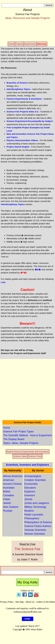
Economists (31, 484)
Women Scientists (35, 534)
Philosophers (32, 518)
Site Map (19, 602)
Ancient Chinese (12, 484)
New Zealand (11, 507)
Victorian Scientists (35, 530)
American (8, 480)
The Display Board (14, 439)
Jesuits (28, 499)
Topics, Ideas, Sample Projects (21, 443)
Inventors (30, 495)
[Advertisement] (28, 30)
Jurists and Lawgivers (37, 503)
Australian (9, 488)
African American (13, 476)
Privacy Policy (7, 602)
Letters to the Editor (46, 602)
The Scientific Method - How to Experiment (27, 435)
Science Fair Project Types (18, 432)
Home (7, 428)
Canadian (8, 495)
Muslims (29, 511)
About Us (30, 602)
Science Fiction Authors (38, 526)
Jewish (7, 503)
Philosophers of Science (38, 522)
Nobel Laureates (34, 515)
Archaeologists (33, 476)
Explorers (30, 492)
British (7, 492)
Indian (6, 499)
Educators (30, 488)
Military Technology (35, 507)
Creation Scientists (35, 480)
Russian (8, 511)
